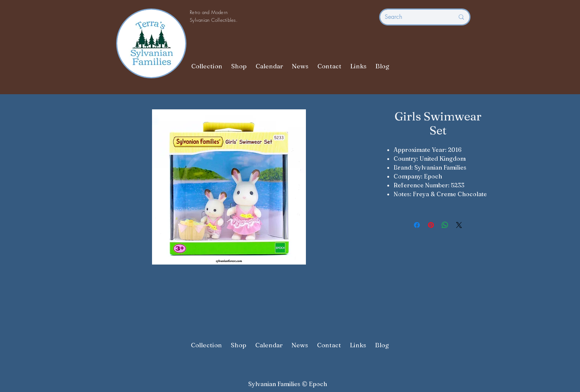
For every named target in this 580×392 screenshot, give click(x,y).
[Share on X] (459, 225)
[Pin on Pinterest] (431, 225)
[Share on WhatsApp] (445, 225)
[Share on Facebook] (417, 225)
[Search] (414, 17)
